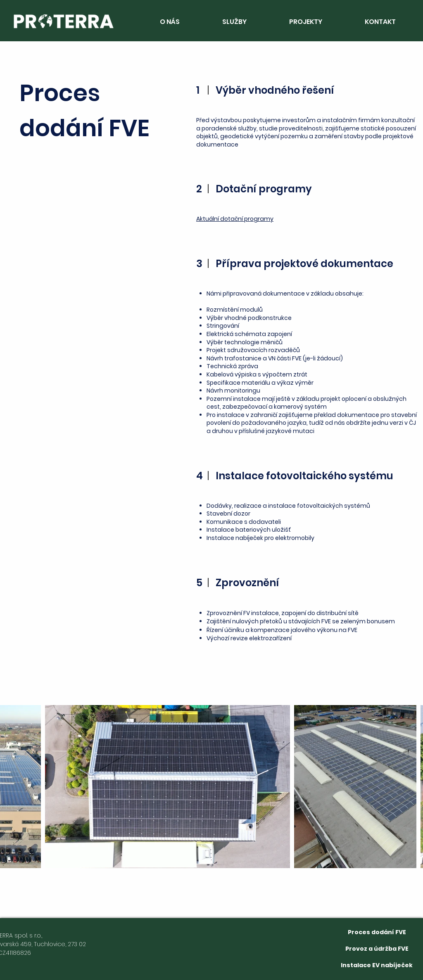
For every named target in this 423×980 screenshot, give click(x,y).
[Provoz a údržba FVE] (377, 949)
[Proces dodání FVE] (377, 932)
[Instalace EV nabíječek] (377, 965)
